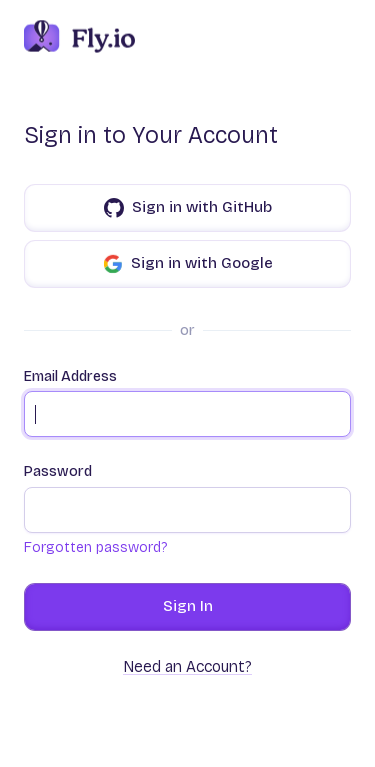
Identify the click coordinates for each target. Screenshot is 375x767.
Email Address (187, 403)
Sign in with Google (188, 264)
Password (187, 498)
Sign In (188, 606)
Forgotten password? (95, 547)
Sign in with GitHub (188, 208)
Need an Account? (187, 666)
